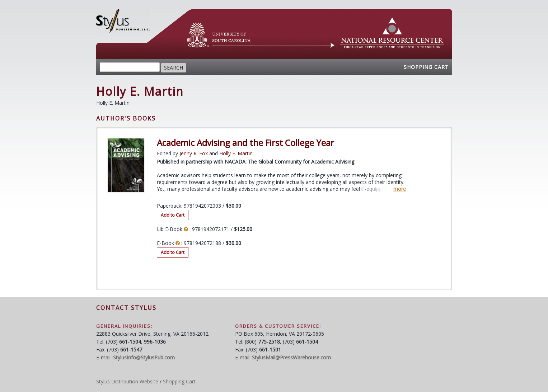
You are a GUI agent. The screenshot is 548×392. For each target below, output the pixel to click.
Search (174, 68)
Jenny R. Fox (194, 153)
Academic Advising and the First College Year (245, 143)
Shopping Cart (426, 67)
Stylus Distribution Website (127, 381)
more (400, 189)
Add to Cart (173, 215)
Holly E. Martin (236, 153)
